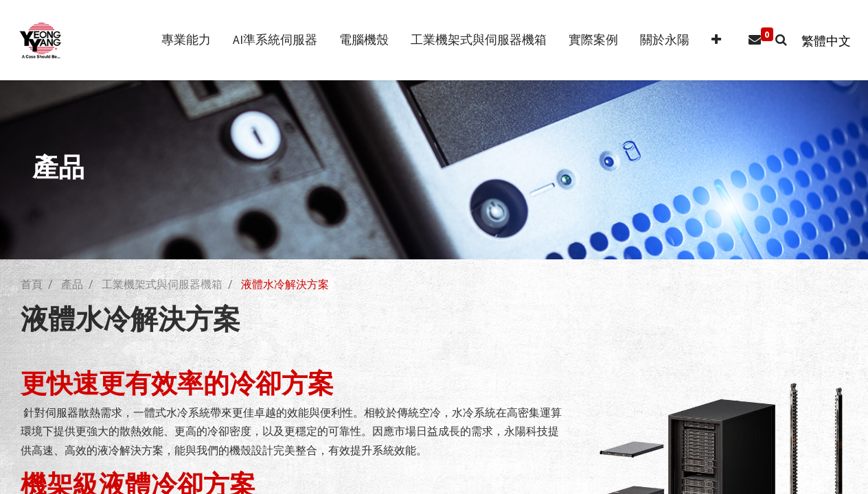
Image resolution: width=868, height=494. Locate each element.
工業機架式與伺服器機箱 (162, 284)
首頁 (32, 284)
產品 (72, 284)
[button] (709, 40)
